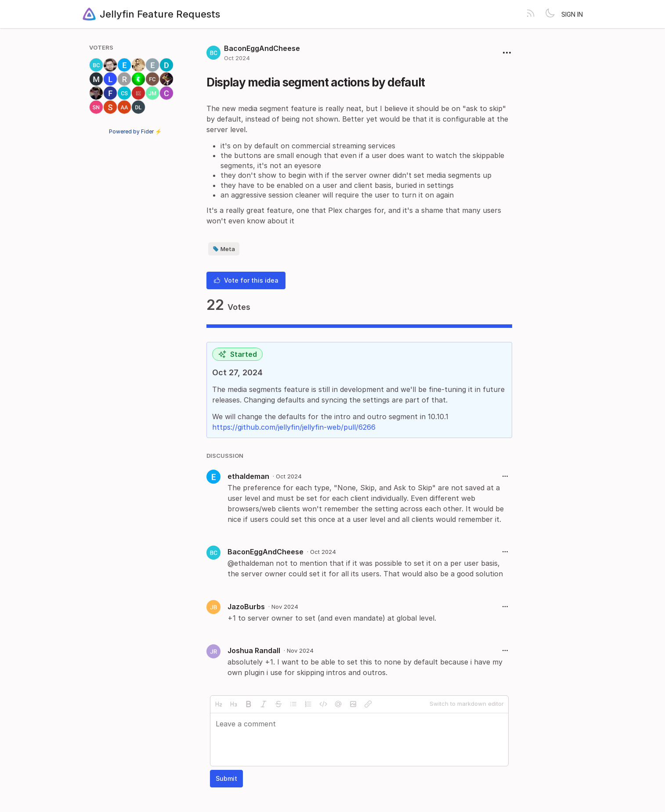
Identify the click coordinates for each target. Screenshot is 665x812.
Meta (224, 249)
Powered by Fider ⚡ (135, 131)
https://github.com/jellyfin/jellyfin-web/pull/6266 (294, 427)
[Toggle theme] (550, 14)
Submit (226, 778)
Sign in (572, 14)
